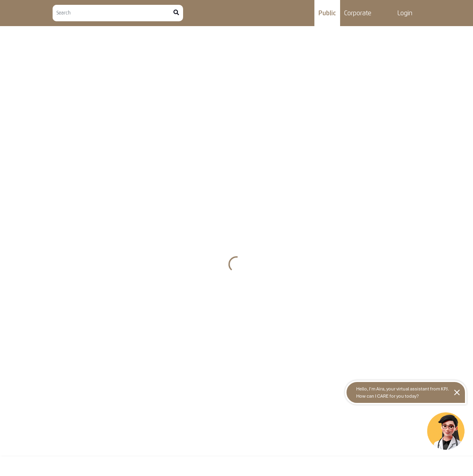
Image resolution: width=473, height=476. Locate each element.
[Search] (113, 13)
